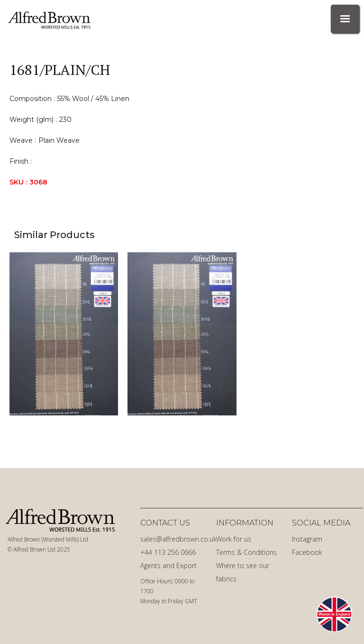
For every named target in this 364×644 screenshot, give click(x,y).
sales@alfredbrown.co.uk (176, 539)
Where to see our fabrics (243, 572)
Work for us (234, 539)
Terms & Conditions (246, 552)
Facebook (307, 552)
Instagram (307, 539)
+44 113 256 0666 (168, 552)
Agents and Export (168, 566)
